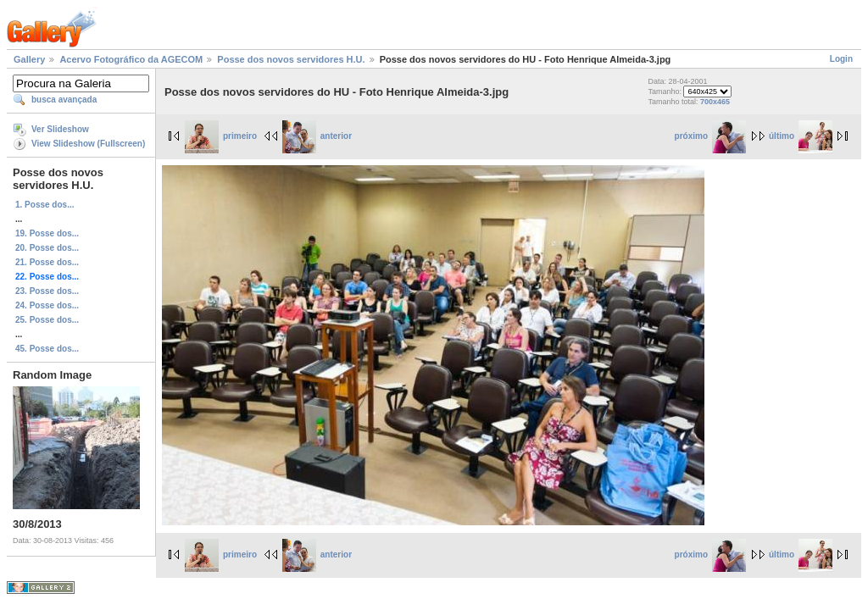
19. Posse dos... (47, 233)
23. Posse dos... (47, 291)
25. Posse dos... (47, 320)
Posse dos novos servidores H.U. (291, 59)
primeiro (221, 136)
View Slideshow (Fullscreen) (88, 144)
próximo (710, 136)
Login (841, 59)
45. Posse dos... (47, 349)
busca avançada (64, 100)
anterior (317, 136)
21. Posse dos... (47, 262)
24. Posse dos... (47, 305)
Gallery (29, 59)
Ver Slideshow (60, 129)
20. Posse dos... (47, 248)
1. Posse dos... (45, 205)
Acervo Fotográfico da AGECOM (131, 59)
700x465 (715, 102)
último (801, 136)
